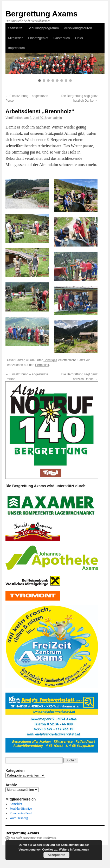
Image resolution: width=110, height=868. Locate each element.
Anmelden (16, 804)
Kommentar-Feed (21, 813)
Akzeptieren (56, 855)
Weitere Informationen (74, 849)
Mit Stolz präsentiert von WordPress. (34, 838)
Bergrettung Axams (41, 14)
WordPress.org (19, 818)
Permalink (42, 365)
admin (58, 118)
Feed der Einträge (21, 809)
